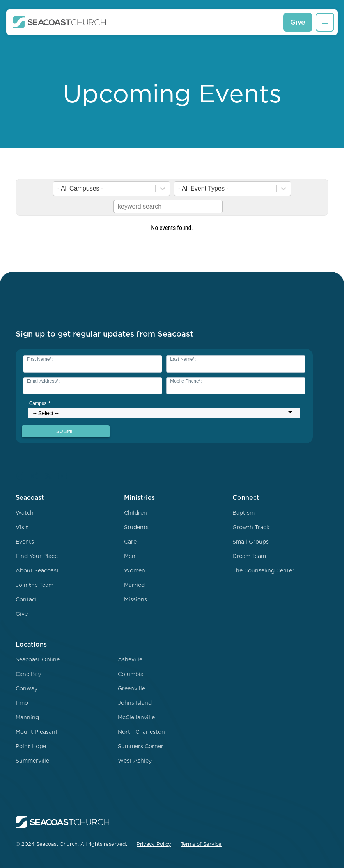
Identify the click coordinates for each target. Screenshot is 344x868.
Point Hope (31, 746)
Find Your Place (37, 556)
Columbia (131, 674)
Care (130, 542)
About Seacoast (37, 570)
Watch (25, 513)
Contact (27, 599)
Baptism (244, 513)
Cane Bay (28, 674)
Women (135, 570)
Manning (27, 717)
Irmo (22, 703)
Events (25, 542)
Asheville (130, 659)
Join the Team (35, 585)
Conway (27, 688)
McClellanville (136, 717)
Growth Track (251, 527)
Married (134, 585)
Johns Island (135, 703)
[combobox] (58, 189)
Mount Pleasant (37, 732)
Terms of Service (201, 844)
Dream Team (249, 556)
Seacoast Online (38, 659)
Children (136, 513)
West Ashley (135, 761)
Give (298, 22)
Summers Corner (141, 746)
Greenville (131, 688)
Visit (22, 527)
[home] (59, 22)
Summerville (32, 761)
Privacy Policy (154, 844)
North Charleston (141, 732)
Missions (136, 599)
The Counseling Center (263, 570)
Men (130, 556)
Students (136, 527)
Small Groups (251, 542)
